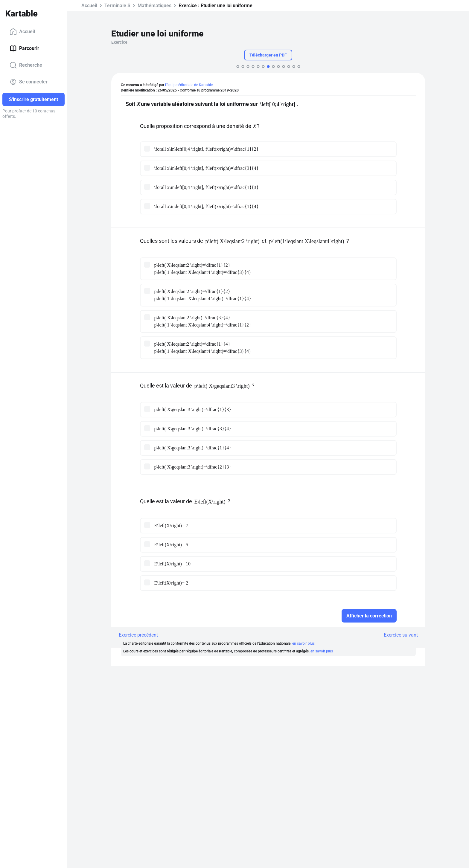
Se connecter (29, 82)
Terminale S (117, 6)
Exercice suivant (401, 635)
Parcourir (24, 48)
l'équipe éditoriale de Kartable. (189, 85)
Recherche (26, 65)
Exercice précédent (138, 635)
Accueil (22, 32)
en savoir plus (303, 643)
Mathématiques (154, 6)
